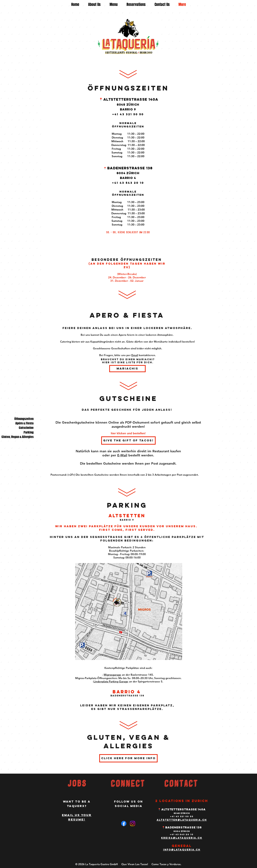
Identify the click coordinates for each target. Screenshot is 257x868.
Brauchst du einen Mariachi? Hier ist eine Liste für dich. (128, 361)
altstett (165, 820)
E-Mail (122, 455)
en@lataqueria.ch (190, 820)
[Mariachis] (127, 369)
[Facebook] (124, 823)
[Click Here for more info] (128, 758)
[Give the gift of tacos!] (128, 441)
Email (135, 355)
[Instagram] (133, 823)
